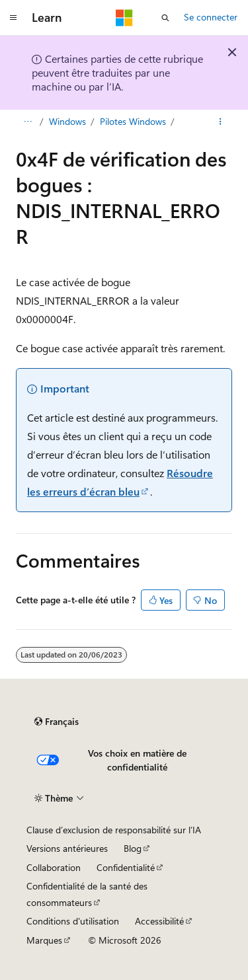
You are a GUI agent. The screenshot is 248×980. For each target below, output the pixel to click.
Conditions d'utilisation (73, 921)
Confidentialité (126, 867)
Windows (67, 121)
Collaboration (54, 867)
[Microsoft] (124, 18)
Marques (44, 940)
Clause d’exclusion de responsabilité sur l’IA (114, 830)
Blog (133, 848)
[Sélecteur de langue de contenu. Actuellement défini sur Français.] (57, 722)
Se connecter (211, 17)
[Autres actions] (221, 122)
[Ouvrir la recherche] (165, 18)
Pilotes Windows (133, 121)
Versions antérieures (67, 848)
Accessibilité (159, 921)
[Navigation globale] (13, 18)
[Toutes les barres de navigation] (27, 122)
